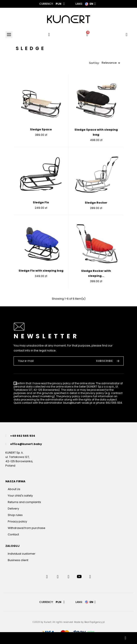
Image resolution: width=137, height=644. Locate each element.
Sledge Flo (41, 202)
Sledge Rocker (96, 203)
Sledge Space (41, 129)
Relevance (112, 63)
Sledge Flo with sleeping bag (41, 271)
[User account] (127, 35)
